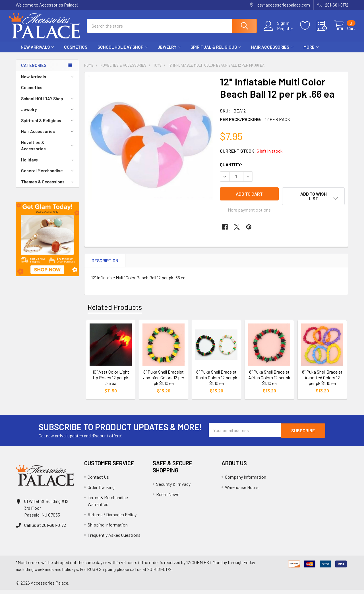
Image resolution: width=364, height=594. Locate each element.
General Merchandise (48, 176)
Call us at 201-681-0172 (45, 529)
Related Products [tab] (115, 311)
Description (105, 265)
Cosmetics (76, 52)
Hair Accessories (272, 52)
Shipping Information (108, 529)
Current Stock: (251, 156)
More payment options (249, 214)
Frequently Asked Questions (114, 539)
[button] (47, 244)
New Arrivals (37, 52)
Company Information (246, 481)
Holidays (48, 165)
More (311, 52)
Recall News (168, 498)
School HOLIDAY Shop (122, 52)
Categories (34, 70)
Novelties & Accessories (48, 151)
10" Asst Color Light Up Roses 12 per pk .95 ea (111, 382)
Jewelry (169, 52)
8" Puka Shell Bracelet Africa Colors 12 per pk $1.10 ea (269, 382)
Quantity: (231, 170)
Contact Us (98, 481)
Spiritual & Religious (216, 52)
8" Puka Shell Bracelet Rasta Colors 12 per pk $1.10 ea (217, 382)
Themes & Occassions (48, 187)
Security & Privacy (173, 488)
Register (279, 32)
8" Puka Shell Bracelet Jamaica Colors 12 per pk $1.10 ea (164, 382)
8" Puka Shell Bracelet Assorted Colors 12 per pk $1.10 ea (322, 382)
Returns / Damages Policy (112, 519)
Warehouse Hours (242, 491)
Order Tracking (101, 491)
